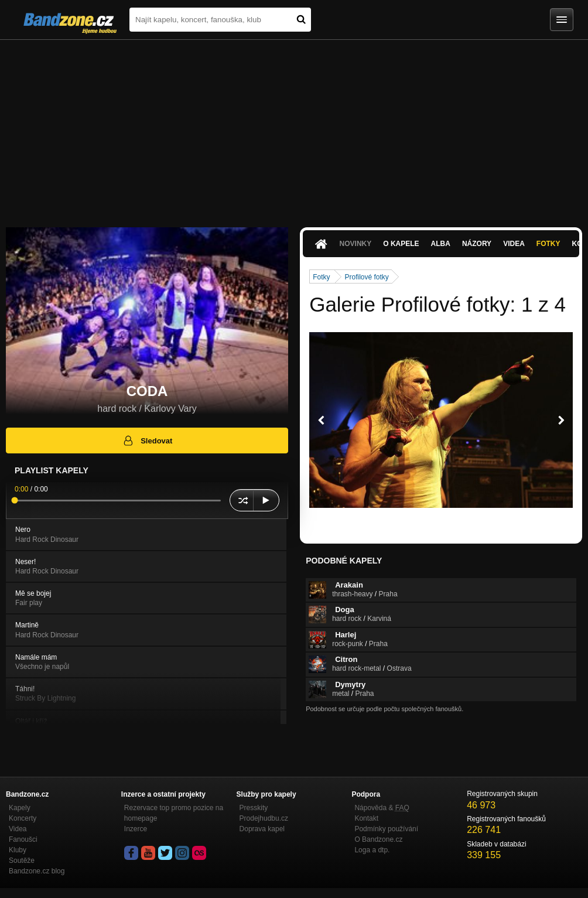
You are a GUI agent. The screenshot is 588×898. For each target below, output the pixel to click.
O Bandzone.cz (378, 839)
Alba (441, 244)
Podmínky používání (386, 829)
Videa (514, 244)
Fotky (548, 244)
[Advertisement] (294, 128)
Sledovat (147, 441)
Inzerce (136, 829)
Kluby (18, 850)
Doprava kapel (262, 829)
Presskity (254, 808)
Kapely (20, 808)
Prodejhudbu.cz (264, 818)
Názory (477, 244)
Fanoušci (23, 839)
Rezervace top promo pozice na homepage (174, 813)
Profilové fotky (367, 277)
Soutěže (22, 861)
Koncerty (23, 818)
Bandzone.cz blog (37, 871)
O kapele (401, 244)
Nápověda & (382, 808)
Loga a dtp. (372, 850)
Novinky (356, 244)
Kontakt (366, 818)
